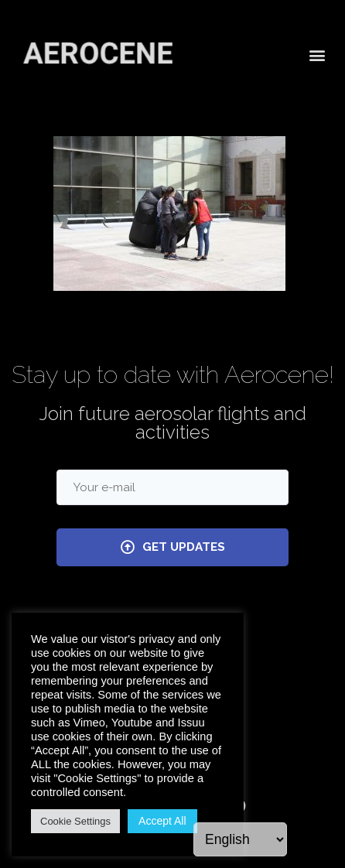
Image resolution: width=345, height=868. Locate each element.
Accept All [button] (162, 821)
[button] (317, 53)
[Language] (240, 839)
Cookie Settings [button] (75, 821)
